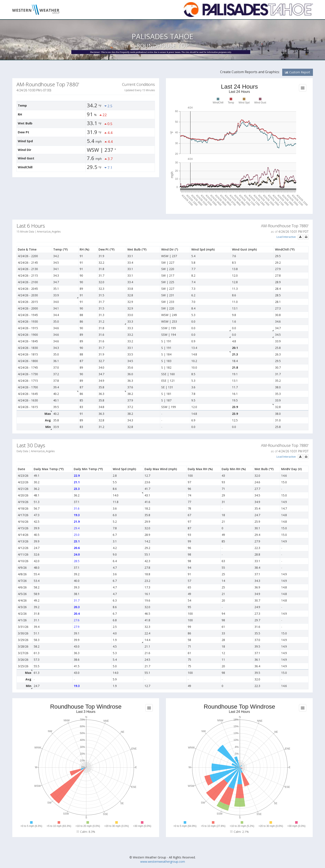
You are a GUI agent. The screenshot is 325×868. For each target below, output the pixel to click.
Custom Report (298, 72)
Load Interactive (286, 237)
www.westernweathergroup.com (163, 862)
